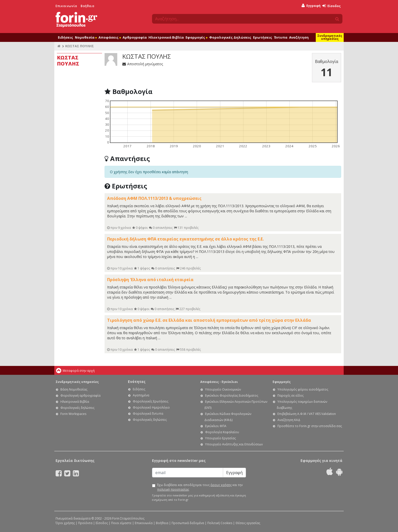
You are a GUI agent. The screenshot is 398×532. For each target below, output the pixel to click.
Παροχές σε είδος (291, 396)
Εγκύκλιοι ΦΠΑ (216, 426)
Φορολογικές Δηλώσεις (230, 37)
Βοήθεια (87, 6)
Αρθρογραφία (135, 37)
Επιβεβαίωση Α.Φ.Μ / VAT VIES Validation (307, 414)
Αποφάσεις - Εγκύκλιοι (219, 382)
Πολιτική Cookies (220, 523)
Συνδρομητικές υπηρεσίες (330, 37)
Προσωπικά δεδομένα (188, 523)
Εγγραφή (311, 6)
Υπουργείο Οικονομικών (223, 389)
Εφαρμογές (196, 37)
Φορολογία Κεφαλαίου (222, 432)
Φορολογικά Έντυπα (148, 414)
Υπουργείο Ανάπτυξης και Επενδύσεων (234, 444)
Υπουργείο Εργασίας (220, 438)
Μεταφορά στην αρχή (79, 371)
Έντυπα (281, 37)
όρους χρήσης (221, 485)
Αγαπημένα (141, 395)
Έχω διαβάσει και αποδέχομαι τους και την (200, 487)
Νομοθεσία (86, 37)
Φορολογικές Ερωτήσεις (151, 401)
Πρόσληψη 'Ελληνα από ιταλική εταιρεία (150, 280)
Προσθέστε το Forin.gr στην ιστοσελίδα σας (310, 426)
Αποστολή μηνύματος (143, 64)
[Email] (188, 473)
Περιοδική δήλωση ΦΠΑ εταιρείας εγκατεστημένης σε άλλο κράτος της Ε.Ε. (185, 239)
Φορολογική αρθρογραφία (80, 396)
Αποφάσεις (110, 37)
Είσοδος (331, 6)
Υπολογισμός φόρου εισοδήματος (303, 389)
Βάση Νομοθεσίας (74, 389)
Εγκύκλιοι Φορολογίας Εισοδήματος (232, 396)
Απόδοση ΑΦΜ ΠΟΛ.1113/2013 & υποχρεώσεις (154, 198)
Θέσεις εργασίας (248, 523)
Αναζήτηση (299, 37)
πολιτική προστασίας (173, 489)
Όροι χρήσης (65, 523)
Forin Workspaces (73, 414)
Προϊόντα (85, 523)
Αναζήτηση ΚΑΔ (289, 420)
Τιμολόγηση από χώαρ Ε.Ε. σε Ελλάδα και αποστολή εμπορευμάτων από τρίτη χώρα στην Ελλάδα (209, 320)
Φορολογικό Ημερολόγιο (151, 407)
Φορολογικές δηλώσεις (77, 408)
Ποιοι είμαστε (121, 523)
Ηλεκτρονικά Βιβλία (166, 37)
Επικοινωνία (66, 6)
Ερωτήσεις (263, 37)
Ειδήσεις (65, 37)
